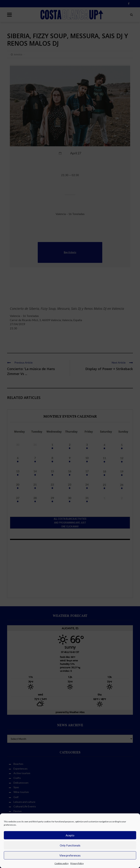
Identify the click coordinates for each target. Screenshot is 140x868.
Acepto (70, 835)
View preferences (70, 855)
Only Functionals (70, 845)
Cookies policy (62, 863)
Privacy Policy (77, 863)
